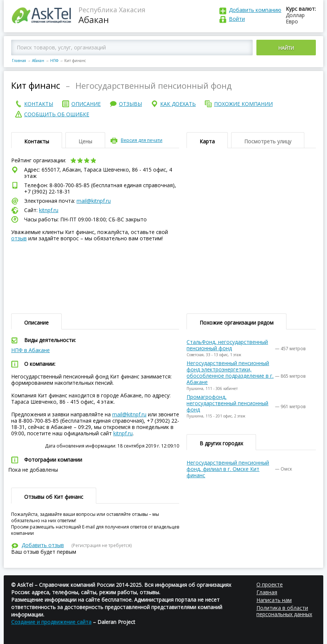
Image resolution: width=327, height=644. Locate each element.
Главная (19, 61)
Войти (237, 19)
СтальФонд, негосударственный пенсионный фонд (227, 345)
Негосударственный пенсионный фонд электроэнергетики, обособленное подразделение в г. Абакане (230, 373)
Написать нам (274, 600)
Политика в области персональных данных (284, 611)
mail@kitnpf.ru (94, 201)
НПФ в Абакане (30, 350)
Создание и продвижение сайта (51, 622)
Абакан (38, 61)
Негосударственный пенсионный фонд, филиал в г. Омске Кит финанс (228, 469)
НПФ (54, 61)
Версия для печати (142, 140)
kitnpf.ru (49, 210)
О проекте (270, 584)
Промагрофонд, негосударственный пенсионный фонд (227, 403)
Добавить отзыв (43, 545)
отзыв (19, 238)
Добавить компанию (255, 10)
